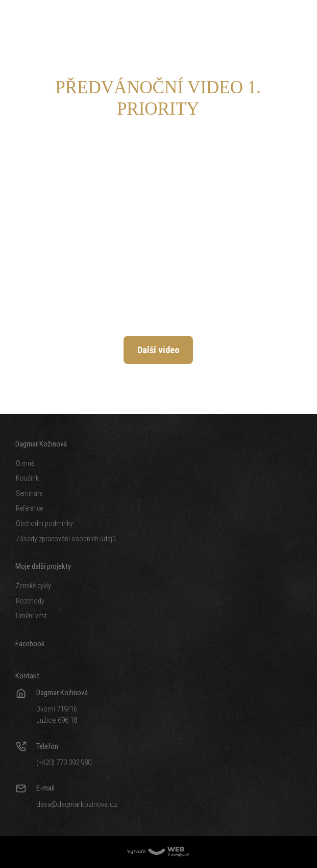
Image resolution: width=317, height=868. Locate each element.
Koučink (27, 478)
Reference (29, 508)
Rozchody (30, 601)
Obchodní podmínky (44, 523)
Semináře (29, 493)
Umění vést (31, 616)
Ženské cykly (33, 586)
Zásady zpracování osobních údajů (66, 539)
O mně (25, 463)
